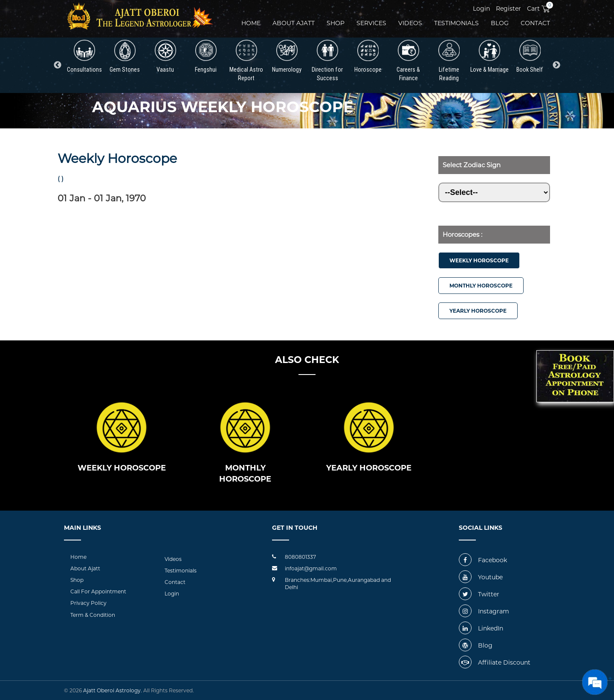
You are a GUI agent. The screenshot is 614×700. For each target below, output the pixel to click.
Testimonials (456, 23)
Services (371, 23)
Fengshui (206, 57)
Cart (539, 9)
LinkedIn (481, 628)
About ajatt (294, 23)
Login (481, 9)
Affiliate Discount (495, 662)
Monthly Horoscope (481, 286)
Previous (58, 65)
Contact (535, 23)
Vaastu (165, 57)
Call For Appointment (98, 591)
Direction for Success (327, 61)
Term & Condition (93, 615)
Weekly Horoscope (479, 260)
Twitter (479, 594)
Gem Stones (125, 57)
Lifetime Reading (449, 61)
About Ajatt (85, 568)
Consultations (84, 57)
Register (508, 9)
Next (556, 65)
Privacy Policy (88, 603)
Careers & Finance (408, 61)
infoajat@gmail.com (311, 568)
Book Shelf (530, 57)
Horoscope (368, 57)
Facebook (483, 560)
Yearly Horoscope (478, 311)
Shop (336, 23)
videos (410, 23)
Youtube (481, 577)
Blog (500, 23)
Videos (173, 559)
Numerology (287, 57)
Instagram (484, 611)
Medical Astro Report (246, 61)
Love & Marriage (489, 57)
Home (251, 23)
